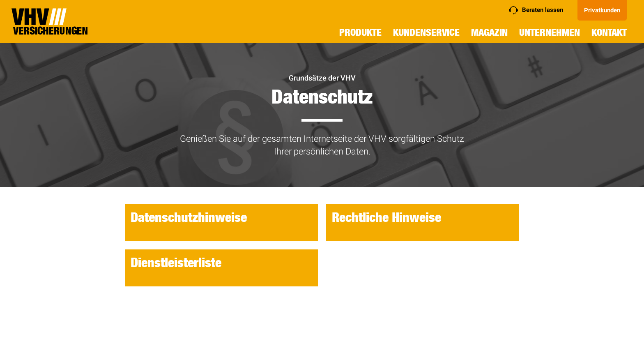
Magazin (489, 32)
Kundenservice (426, 32)
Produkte (360, 32)
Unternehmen (550, 32)
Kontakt (609, 32)
